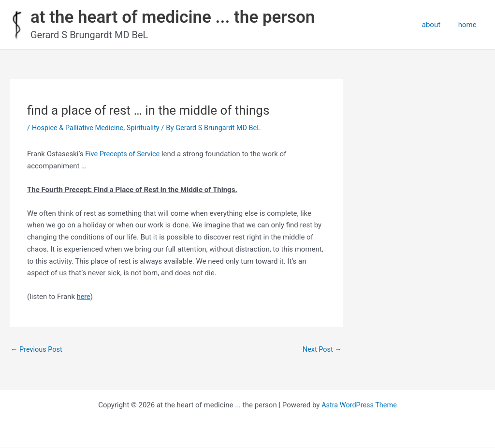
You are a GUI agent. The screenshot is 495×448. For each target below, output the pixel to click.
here (84, 297)
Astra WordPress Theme (359, 405)
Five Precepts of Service (124, 154)
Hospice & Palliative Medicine (80, 128)
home (469, 25)
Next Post (321, 350)
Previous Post (37, 350)
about (436, 25)
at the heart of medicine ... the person (173, 17)
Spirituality (147, 128)
